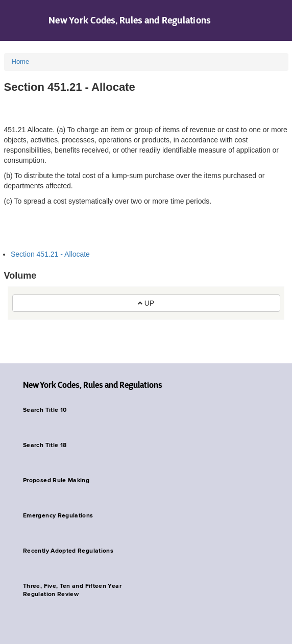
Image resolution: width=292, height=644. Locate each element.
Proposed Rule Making (56, 481)
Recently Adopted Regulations (68, 551)
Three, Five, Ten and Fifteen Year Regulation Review (72, 590)
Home (21, 61)
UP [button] (146, 303)
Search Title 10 (45, 410)
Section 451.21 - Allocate (50, 254)
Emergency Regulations (58, 516)
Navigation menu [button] (17, 20)
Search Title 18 (45, 445)
